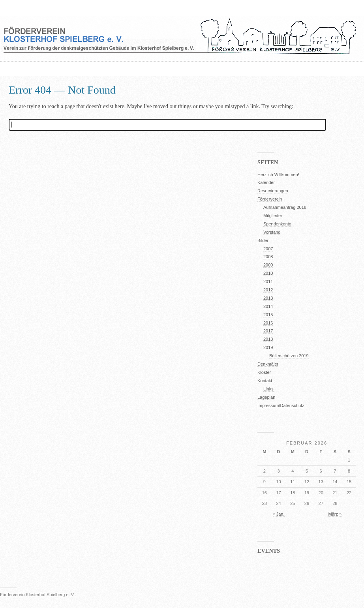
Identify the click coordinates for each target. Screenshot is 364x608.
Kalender (266, 182)
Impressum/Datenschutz (281, 405)
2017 (268, 331)
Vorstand (272, 232)
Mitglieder (273, 216)
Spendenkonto (277, 224)
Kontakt (265, 381)
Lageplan (266, 397)
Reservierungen (273, 191)
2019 (268, 347)
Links (268, 389)
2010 (268, 273)
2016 (268, 323)
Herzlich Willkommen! (278, 175)
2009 (268, 265)
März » (335, 514)
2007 (268, 249)
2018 (268, 339)
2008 (268, 257)
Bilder (263, 240)
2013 (268, 298)
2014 (268, 306)
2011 (268, 281)
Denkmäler (268, 364)
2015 (268, 315)
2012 (268, 290)
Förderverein (270, 199)
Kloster (264, 372)
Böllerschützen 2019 (289, 356)
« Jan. (279, 514)
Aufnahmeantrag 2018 (285, 207)
